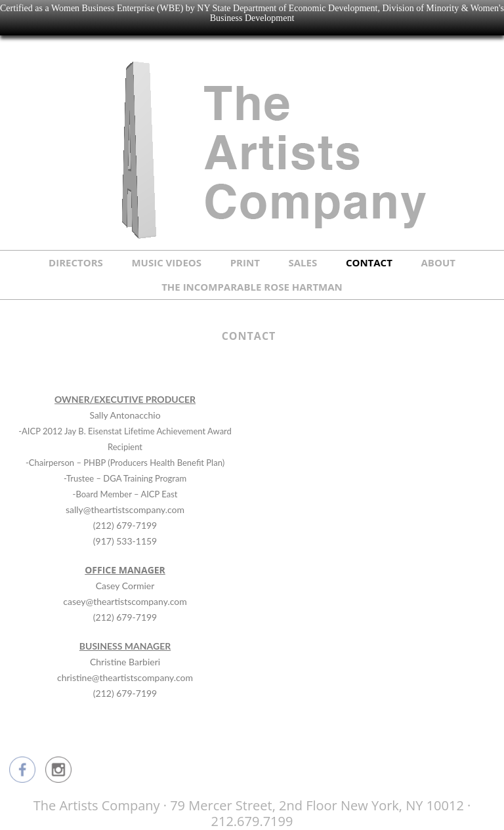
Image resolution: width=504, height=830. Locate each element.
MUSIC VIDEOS (166, 262)
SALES (303, 262)
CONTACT (369, 262)
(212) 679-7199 (125, 525)
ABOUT (438, 262)
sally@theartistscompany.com (125, 509)
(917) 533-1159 (125, 541)
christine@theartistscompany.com (125, 677)
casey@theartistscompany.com (125, 601)
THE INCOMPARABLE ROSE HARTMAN (252, 287)
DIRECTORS (76, 262)
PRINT (245, 262)
